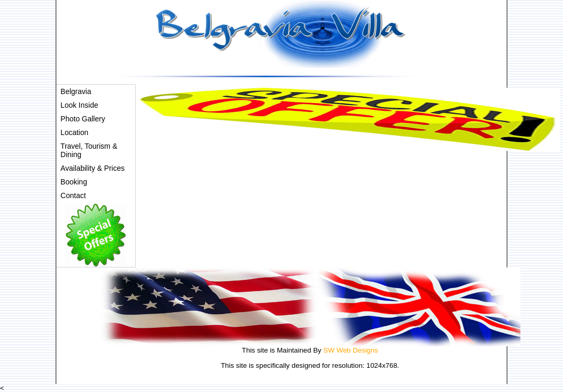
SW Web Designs (351, 350)
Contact (73, 195)
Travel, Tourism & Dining (89, 150)
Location (74, 132)
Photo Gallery (83, 119)
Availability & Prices (93, 168)
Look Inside (79, 105)
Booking (74, 182)
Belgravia (76, 91)
